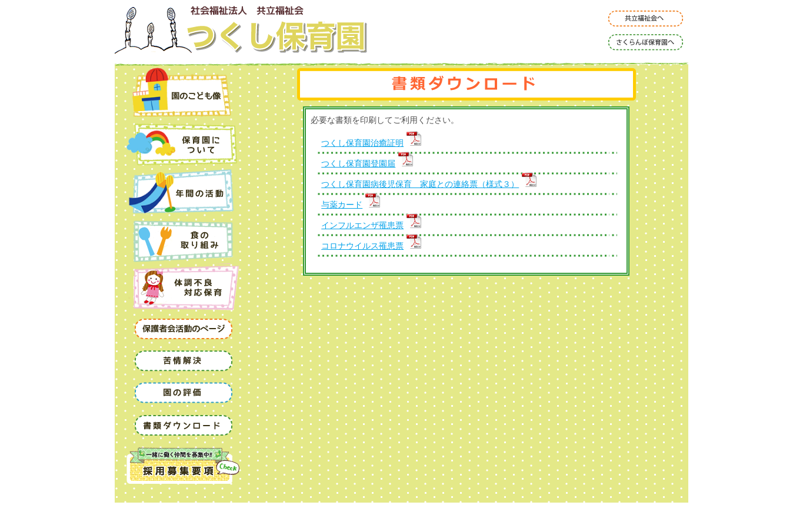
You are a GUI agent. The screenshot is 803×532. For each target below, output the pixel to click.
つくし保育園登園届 (367, 163)
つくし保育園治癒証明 (371, 143)
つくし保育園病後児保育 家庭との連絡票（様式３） (429, 184)
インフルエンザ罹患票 (371, 225)
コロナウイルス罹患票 (371, 246)
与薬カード (351, 205)
